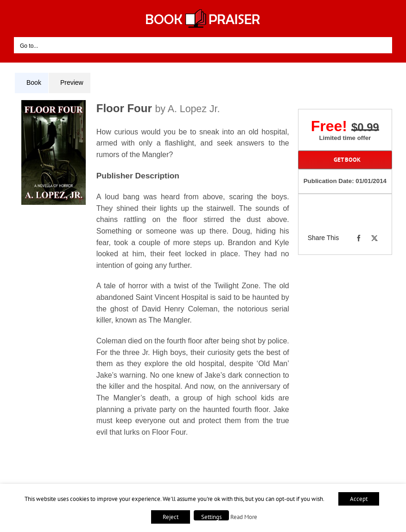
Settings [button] (211, 517)
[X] (374, 238)
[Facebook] (359, 238)
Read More (244, 517)
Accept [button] (359, 499)
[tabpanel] (155, 279)
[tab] (32, 83)
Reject (171, 517)
